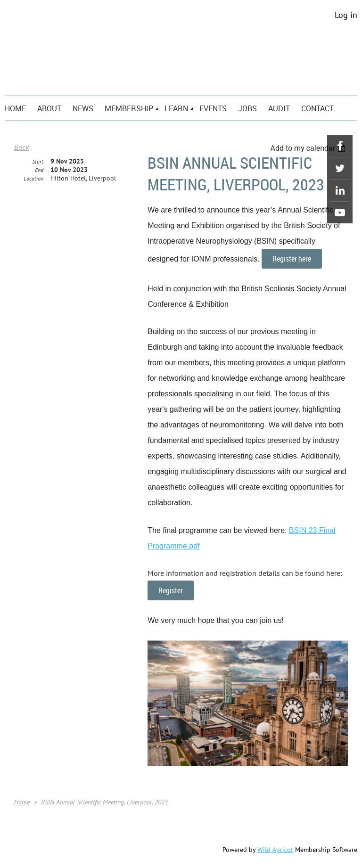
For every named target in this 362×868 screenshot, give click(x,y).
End (39, 170)
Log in (346, 15)
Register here (292, 259)
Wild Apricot (275, 850)
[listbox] (309, 148)
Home (22, 802)
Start (38, 161)
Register (171, 590)
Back (21, 147)
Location (33, 178)
